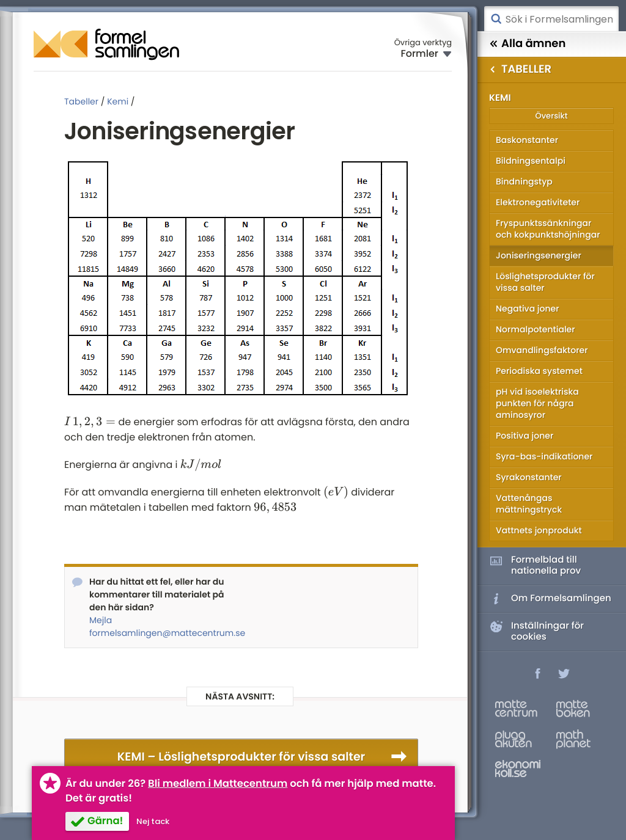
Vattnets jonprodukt (539, 530)
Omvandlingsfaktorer (542, 350)
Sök (496, 19)
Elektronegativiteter (538, 202)
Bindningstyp (524, 181)
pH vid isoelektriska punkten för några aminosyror (537, 403)
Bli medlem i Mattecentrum (218, 783)
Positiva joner (525, 436)
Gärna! (105, 821)
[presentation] (90, 422)
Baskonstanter (527, 140)
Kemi (118, 101)
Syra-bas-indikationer (544, 456)
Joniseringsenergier (539, 255)
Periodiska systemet (539, 371)
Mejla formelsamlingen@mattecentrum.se (161, 626)
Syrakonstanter (529, 477)
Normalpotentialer (536, 329)
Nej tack (153, 821)
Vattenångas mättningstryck (529, 504)
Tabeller (81, 101)
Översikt (551, 116)
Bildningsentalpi (531, 161)
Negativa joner (528, 309)
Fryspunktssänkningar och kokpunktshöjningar (548, 229)
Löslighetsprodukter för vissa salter (545, 282)
